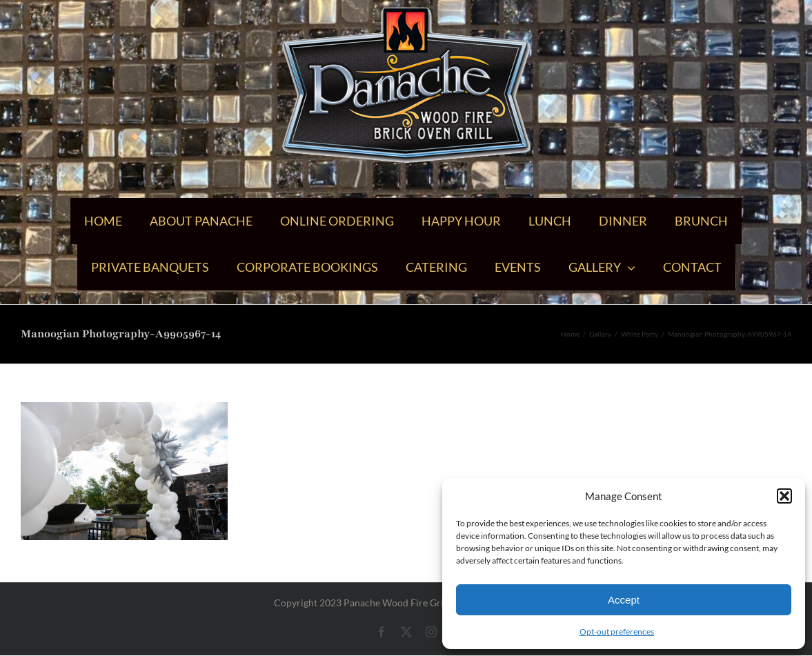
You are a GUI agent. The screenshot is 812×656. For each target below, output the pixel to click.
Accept (624, 600)
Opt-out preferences (617, 632)
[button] (784, 496)
